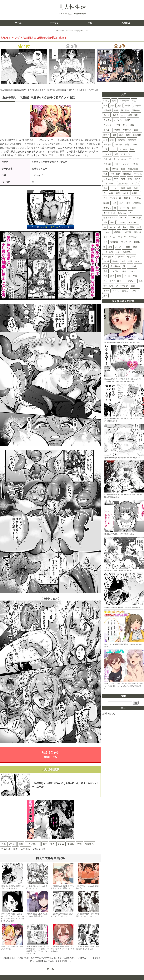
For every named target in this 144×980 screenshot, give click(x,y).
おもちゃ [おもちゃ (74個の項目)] (122, 159)
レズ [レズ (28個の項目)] (114, 203)
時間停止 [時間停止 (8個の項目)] (131, 257)
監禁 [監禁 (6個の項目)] (130, 261)
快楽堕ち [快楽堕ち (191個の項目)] (125, 110)
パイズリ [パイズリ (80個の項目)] (107, 154)
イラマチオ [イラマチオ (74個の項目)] (126, 154)
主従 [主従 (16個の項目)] (139, 227)
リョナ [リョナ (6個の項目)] (138, 261)
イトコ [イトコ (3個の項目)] (127, 276)
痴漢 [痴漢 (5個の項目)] (105, 266)
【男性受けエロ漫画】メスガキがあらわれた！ (120, 534)
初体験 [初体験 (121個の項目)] (117, 130)
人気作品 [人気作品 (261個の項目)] (137, 106)
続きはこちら (50, 754)
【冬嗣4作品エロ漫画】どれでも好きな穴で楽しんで (62, 915)
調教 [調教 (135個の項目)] (132, 125)
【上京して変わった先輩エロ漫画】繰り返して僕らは (88, 948)
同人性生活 (72, 7)
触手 (45, 844)
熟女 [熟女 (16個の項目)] (125, 227)
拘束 (3, 844)
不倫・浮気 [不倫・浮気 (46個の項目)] (115, 174)
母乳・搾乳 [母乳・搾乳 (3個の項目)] (108, 286)
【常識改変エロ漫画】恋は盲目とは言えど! (118, 571)
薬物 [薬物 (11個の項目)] (110, 247)
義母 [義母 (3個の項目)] (141, 281)
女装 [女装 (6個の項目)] (123, 261)
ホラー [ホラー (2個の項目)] (106, 291)
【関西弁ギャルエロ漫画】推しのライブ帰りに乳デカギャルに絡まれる (63, 949)
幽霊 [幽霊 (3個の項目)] (119, 276)
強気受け (6, 849)
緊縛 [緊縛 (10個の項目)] (135, 247)
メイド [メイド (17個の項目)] (112, 227)
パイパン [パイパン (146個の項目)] (118, 120)
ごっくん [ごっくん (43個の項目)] (107, 179)
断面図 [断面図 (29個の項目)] (106, 203)
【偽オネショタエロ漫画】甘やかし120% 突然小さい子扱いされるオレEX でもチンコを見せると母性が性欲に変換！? (123, 686)
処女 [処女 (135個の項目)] (125, 125)
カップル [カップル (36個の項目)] (114, 188)
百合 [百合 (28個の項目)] (121, 203)
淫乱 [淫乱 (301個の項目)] (119, 106)
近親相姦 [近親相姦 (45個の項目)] (127, 174)
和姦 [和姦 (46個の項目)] (105, 174)
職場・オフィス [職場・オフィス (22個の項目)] (110, 218)
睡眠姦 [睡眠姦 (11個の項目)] (137, 242)
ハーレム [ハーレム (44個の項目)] (138, 174)
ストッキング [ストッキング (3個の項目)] (122, 286)
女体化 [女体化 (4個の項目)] (124, 271)
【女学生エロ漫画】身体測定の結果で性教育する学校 (122, 342)
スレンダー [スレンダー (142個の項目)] (108, 125)
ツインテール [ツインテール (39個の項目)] (109, 183)
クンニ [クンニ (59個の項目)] (135, 164)
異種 (79, 844)
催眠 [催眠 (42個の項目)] (116, 179)
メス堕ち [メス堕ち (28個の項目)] (137, 203)
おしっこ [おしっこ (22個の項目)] (122, 213)
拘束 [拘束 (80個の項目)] (132, 149)
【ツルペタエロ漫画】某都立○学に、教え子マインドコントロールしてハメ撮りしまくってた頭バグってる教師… (12, 917)
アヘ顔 (12, 844)
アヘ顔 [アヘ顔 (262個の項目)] (127, 106)
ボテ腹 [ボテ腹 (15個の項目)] (128, 232)
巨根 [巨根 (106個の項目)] (128, 135)
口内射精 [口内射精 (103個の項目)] (137, 135)
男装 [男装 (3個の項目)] (135, 276)
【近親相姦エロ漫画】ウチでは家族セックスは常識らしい (63, 887)
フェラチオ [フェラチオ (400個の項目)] (124, 101)
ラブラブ (54, 23)
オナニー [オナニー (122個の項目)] (107, 130)
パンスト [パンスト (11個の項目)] (119, 247)
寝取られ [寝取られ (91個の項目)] (107, 144)
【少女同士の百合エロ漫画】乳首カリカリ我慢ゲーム (122, 458)
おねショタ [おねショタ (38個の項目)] (123, 183)
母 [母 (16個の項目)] (119, 227)
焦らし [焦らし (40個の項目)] (138, 179)
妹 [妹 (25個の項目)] (115, 208)
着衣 (15, 849)
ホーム (18, 23)
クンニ (61, 844)
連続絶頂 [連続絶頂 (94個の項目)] (132, 140)
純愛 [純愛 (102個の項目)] (112, 140)
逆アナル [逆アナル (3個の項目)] (132, 281)
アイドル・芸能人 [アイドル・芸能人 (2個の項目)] (120, 291)
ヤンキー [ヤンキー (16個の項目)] (107, 232)
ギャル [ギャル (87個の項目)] (135, 144)
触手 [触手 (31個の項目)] (118, 193)
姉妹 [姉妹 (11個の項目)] (128, 247)
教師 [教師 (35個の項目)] (136, 188)
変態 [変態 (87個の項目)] (127, 144)
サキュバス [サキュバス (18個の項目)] (133, 222)
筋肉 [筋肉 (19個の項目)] (112, 222)
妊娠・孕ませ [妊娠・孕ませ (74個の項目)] (109, 159)
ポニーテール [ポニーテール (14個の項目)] (109, 237)
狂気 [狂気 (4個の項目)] (112, 276)
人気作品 (126, 23)
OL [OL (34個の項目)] (105, 193)
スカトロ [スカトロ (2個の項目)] (135, 291)
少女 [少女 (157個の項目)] (123, 115)
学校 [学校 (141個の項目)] (118, 125)
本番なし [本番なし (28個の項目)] (107, 208)
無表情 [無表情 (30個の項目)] (127, 198)
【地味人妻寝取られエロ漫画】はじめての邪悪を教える (37, 915)
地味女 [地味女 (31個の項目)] (126, 193)
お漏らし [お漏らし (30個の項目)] (136, 193)
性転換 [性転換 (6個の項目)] (115, 261)
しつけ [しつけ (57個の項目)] (106, 169)
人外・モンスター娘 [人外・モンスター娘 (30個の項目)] (112, 198)
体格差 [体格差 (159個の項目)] (115, 115)
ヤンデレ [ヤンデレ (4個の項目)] (114, 271)
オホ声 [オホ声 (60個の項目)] (126, 164)
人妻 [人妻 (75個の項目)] (116, 154)
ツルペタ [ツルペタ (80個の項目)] (123, 149)
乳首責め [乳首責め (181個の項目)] (136, 110)
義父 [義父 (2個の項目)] (133, 286)
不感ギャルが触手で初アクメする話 (49, 162)
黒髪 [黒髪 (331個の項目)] (112, 106)
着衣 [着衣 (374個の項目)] (105, 106)
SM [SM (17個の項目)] (105, 227)
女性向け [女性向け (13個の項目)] (114, 242)
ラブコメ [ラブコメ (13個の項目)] (133, 237)
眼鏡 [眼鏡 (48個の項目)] (123, 169)
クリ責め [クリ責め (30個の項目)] (137, 198)
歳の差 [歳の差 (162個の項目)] (106, 115)
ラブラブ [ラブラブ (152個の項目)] (107, 120)
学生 (90, 23)
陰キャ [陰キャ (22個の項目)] (123, 218)
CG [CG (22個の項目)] (130, 213)
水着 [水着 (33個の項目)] (111, 193)
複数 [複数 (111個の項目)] (114, 135)
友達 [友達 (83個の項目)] (105, 149)
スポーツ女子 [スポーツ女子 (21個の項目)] (135, 218)
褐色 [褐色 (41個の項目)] (130, 179)
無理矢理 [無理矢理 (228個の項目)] (107, 110)
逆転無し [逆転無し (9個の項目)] (127, 252)
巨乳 (21, 844)
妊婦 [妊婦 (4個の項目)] (105, 276)
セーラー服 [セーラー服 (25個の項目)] (124, 208)
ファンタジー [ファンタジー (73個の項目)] (135, 159)
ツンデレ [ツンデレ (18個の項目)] (121, 222)
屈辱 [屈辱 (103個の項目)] (105, 140)
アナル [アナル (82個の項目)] (113, 149)
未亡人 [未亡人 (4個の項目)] (133, 271)
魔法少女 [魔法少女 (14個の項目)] (138, 232)
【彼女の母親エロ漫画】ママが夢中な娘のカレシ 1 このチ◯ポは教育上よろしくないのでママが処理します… (37, 950)
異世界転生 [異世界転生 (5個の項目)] (115, 266)
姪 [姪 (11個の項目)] (104, 247)
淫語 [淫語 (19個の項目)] (105, 222)
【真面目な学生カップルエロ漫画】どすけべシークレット (88, 915)
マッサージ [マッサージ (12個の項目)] (126, 242)
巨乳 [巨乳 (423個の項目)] (114, 101)
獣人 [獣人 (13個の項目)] (105, 242)
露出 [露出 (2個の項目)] (105, 296)
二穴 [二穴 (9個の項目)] (118, 252)
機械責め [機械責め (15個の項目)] (118, 232)
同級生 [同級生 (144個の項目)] (128, 120)
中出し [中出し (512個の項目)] (106, 101)
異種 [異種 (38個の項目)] (105, 188)
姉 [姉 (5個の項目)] (124, 266)
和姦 (52, 844)
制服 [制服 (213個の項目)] (116, 110)
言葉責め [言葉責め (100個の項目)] (121, 140)
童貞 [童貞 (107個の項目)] (121, 135)
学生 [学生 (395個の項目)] (134, 101)
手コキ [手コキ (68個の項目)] (117, 164)
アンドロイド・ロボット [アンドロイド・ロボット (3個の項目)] (114, 281)
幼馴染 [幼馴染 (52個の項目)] (115, 169)
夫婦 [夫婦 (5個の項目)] (105, 271)
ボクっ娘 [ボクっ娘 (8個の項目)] (120, 257)
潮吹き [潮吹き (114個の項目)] (106, 135)
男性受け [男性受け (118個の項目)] (127, 130)
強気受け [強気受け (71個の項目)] (107, 164)
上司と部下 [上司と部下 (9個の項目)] (108, 257)
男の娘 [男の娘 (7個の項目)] (106, 261)
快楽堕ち (89, 844)
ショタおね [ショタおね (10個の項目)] (108, 252)
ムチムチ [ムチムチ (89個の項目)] (118, 144)
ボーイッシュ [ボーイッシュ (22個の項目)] (109, 213)
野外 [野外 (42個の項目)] (123, 179)
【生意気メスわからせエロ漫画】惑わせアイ (37, 887)
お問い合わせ (109, 713)
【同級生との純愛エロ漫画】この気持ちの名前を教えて (12, 887)
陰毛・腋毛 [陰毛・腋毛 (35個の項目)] (126, 188)
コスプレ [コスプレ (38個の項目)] (135, 183)
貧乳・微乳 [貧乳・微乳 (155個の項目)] (133, 115)
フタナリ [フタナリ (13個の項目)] (122, 237)
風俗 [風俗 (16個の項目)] (132, 227)
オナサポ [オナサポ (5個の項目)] (132, 266)
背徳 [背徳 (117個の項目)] (136, 130)
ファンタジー (33, 844)
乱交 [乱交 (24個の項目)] (134, 208)
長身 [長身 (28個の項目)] (128, 203)
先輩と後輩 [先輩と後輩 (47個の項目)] (133, 169)
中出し (71, 844)
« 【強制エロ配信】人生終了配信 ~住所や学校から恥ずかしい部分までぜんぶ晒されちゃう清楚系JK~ (44, 958)
